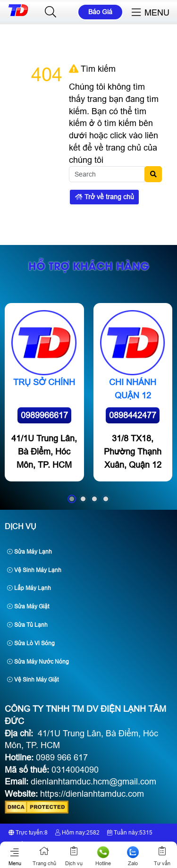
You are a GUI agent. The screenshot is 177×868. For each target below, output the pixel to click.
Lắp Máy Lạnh (29, 588)
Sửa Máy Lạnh (29, 552)
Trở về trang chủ (105, 197)
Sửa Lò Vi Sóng (31, 643)
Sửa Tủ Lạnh (27, 625)
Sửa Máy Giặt (28, 607)
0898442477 (133, 415)
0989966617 (44, 415)
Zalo (133, 856)
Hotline (104, 856)
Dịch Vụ (21, 527)
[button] (51, 12)
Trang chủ (45, 856)
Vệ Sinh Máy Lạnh (34, 570)
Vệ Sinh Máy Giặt (33, 680)
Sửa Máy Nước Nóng (38, 662)
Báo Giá (100, 12)
